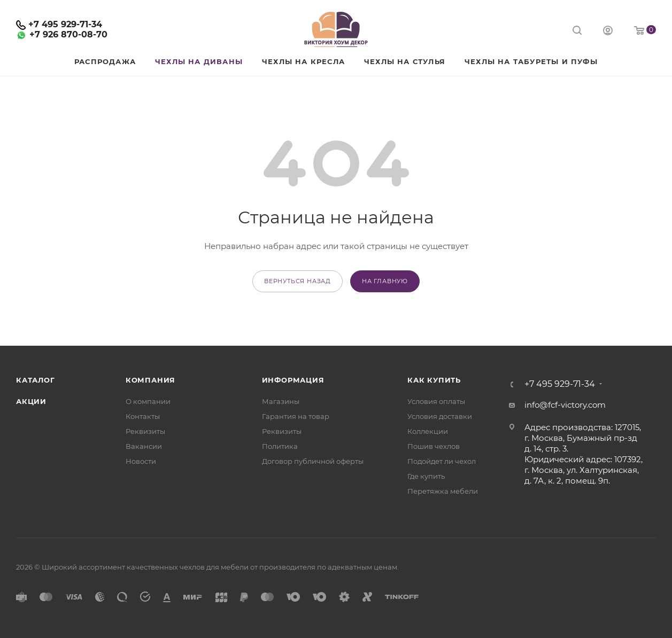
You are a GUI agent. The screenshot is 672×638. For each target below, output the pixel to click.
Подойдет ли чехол (442, 461)
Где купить (426, 476)
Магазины (281, 401)
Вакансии (144, 446)
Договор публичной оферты (313, 461)
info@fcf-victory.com (565, 405)
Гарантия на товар (296, 416)
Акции (31, 401)
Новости (141, 461)
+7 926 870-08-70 (68, 34)
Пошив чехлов (434, 446)
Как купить (434, 380)
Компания (150, 380)
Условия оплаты (436, 401)
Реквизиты (145, 431)
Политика (280, 446)
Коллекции (428, 431)
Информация (293, 380)
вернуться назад (298, 281)
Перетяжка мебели (443, 491)
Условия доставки (440, 416)
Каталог (36, 380)
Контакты (143, 416)
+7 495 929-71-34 (65, 24)
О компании (148, 401)
